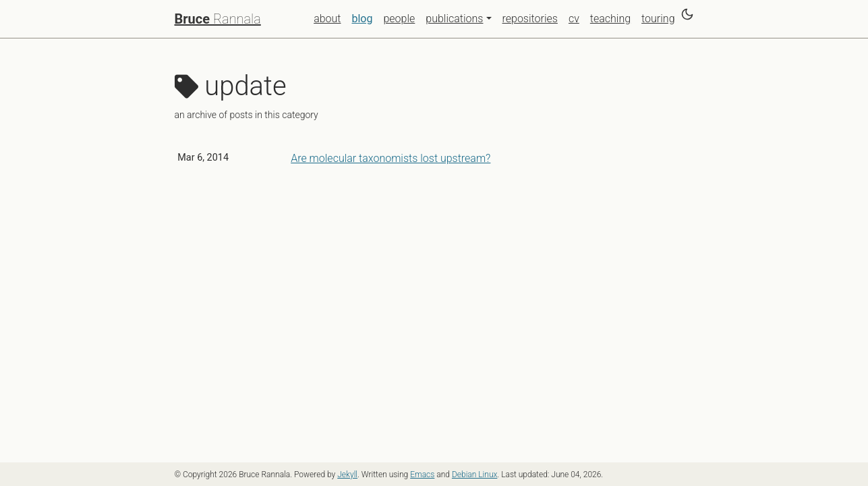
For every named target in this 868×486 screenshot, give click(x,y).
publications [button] (454, 19)
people (399, 19)
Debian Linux (474, 475)
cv (574, 19)
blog (365, 18)
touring (658, 19)
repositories (530, 19)
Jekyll (347, 475)
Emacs (422, 475)
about (327, 19)
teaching (610, 19)
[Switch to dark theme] (687, 14)
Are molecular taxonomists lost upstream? (390, 158)
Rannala (218, 19)
